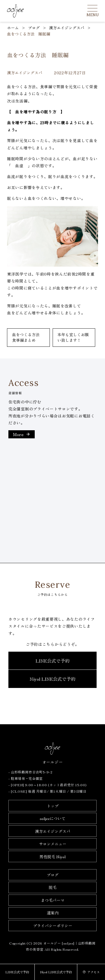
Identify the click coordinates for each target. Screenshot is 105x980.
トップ (53, 806)
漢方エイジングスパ (53, 831)
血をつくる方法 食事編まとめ (28, 337)
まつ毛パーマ (53, 900)
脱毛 (53, 887)
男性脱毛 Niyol (53, 857)
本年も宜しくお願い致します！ (73, 337)
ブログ (53, 875)
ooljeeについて (53, 818)
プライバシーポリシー (53, 926)
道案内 (53, 913)
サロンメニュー (53, 844)
